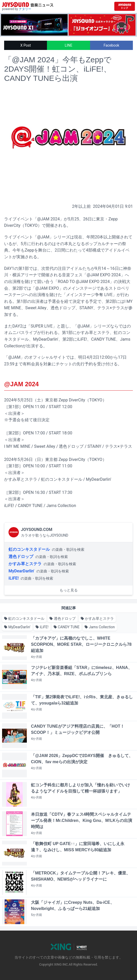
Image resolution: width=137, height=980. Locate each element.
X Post (26, 45)
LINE (68, 45)
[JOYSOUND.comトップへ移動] (125, 6)
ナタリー (25, 9)
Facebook (111, 45)
